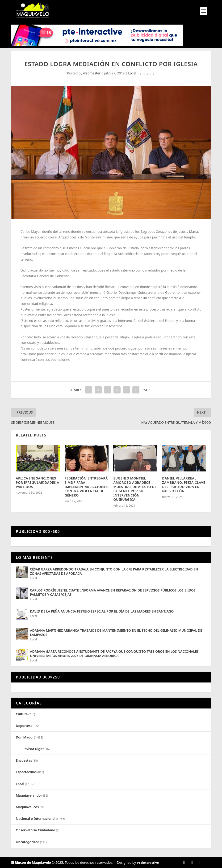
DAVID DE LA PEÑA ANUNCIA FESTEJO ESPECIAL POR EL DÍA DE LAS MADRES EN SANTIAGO (102, 611)
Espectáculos (26, 772)
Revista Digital (34, 749)
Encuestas (24, 760)
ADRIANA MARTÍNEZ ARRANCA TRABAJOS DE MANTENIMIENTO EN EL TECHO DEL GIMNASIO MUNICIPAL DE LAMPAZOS (116, 633)
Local (132, 73)
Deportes (23, 726)
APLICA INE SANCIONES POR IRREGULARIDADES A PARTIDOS (38, 482)
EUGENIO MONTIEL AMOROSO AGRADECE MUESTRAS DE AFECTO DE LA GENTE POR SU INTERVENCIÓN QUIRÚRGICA (135, 489)
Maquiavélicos (27, 807)
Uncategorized (28, 842)
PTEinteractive (148, 863)
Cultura (22, 714)
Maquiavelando (28, 795)
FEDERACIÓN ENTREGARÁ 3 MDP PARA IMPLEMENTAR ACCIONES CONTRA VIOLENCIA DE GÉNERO (86, 487)
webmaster (92, 73)
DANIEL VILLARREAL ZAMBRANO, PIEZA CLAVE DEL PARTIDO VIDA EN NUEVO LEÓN (184, 485)
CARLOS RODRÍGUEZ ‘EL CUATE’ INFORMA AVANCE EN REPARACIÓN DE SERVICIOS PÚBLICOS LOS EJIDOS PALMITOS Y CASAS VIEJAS (113, 592)
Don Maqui (25, 737)
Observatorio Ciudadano (36, 830)
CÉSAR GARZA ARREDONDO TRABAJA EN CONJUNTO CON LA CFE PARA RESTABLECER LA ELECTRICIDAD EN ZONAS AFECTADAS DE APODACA (114, 571)
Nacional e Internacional (36, 818)
